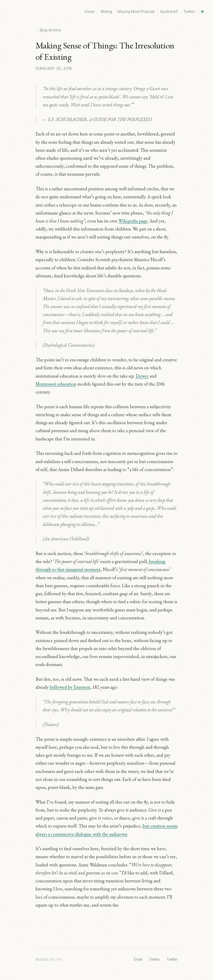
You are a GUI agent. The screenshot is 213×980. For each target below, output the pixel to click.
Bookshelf (169, 12)
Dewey (142, 376)
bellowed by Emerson (70, 687)
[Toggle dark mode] (202, 12)
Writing (106, 12)
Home (90, 12)
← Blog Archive (48, 30)
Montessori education (56, 384)
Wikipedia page (133, 221)
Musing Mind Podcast (136, 12)
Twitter (189, 12)
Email (138, 959)
